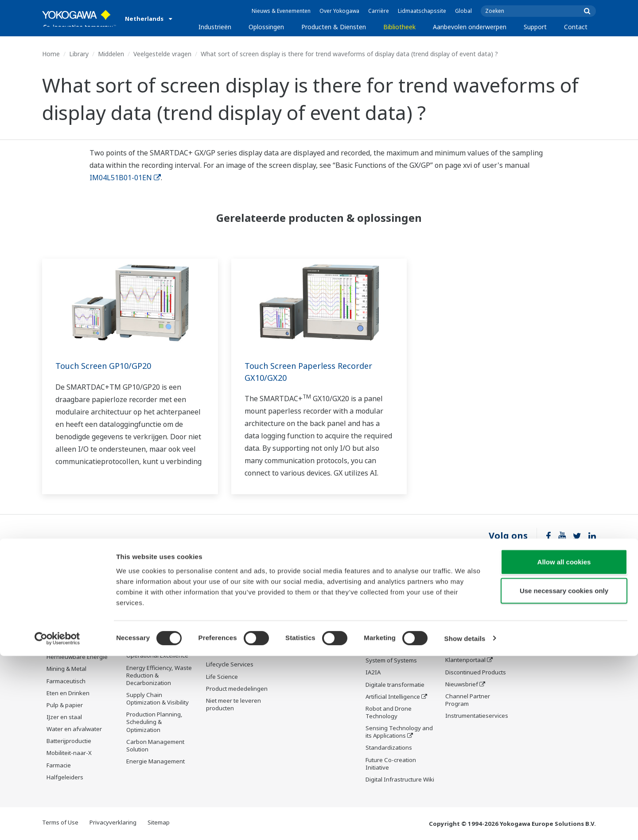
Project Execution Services (229, 662)
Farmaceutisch (66, 681)
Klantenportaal (465, 660)
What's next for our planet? (391, 614)
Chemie (57, 633)
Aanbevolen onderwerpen (470, 27)
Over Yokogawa (339, 11)
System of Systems (391, 661)
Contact (576, 27)
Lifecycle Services (230, 677)
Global (463, 11)
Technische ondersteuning (465, 601)
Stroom (56, 645)
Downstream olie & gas (78, 609)
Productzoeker (465, 648)
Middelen (111, 54)
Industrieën (215, 27)
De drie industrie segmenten (388, 633)
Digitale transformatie (395, 685)
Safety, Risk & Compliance (145, 621)
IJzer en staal (64, 717)
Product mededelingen (237, 702)
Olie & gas (60, 597)
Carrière (379, 11)
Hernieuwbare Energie (77, 657)
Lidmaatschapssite (422, 11)
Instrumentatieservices (477, 716)
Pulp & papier (65, 705)
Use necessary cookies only (564, 775)
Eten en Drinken (68, 693)
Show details (465, 823)
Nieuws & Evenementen (281, 11)
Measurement (225, 634)
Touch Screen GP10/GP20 (108, 366)
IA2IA (373, 673)
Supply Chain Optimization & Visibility (158, 699)
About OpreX (383, 649)
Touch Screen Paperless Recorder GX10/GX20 (315, 372)
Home (51, 54)
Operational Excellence (157, 656)
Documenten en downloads (307, 601)
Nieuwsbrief (462, 685)
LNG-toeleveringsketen (78, 621)
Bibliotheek (399, 27)
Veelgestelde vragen (162, 54)
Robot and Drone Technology (389, 713)
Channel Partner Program (468, 700)
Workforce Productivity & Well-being (159, 601)
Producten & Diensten (334, 27)
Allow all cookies (564, 746)
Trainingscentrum (469, 636)
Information (222, 610)
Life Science (222, 689)
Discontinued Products (476, 672)
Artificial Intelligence (393, 697)
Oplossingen (266, 27)
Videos (295, 629)
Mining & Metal (66, 669)
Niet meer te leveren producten (233, 718)
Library (79, 54)
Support (535, 27)
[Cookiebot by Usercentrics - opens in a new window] (57, 823)
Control (216, 622)
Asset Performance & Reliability (155, 640)
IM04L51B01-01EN (125, 178)
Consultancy (223, 646)
